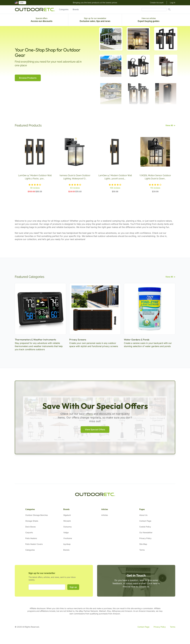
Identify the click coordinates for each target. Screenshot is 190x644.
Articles (105, 515)
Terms (142, 550)
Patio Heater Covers (34, 544)
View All (170, 125)
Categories (64, 9)
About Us (143, 515)
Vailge (66, 532)
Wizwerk (67, 521)
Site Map (143, 544)
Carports (29, 532)
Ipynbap (67, 544)
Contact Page (145, 521)
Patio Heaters (31, 538)
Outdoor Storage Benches (37, 515)
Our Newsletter (146, 532)
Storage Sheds (32, 521)
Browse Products (28, 78)
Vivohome (68, 538)
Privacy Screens (78, 340)
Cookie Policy (145, 527)
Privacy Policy (145, 538)
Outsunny (67, 527)
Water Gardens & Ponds (137, 340)
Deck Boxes (30, 527)
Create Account (157, 3)
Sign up (73, 587)
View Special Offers (95, 430)
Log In (173, 3)
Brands (76, 9)
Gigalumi (67, 515)
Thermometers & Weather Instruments (35, 340)
